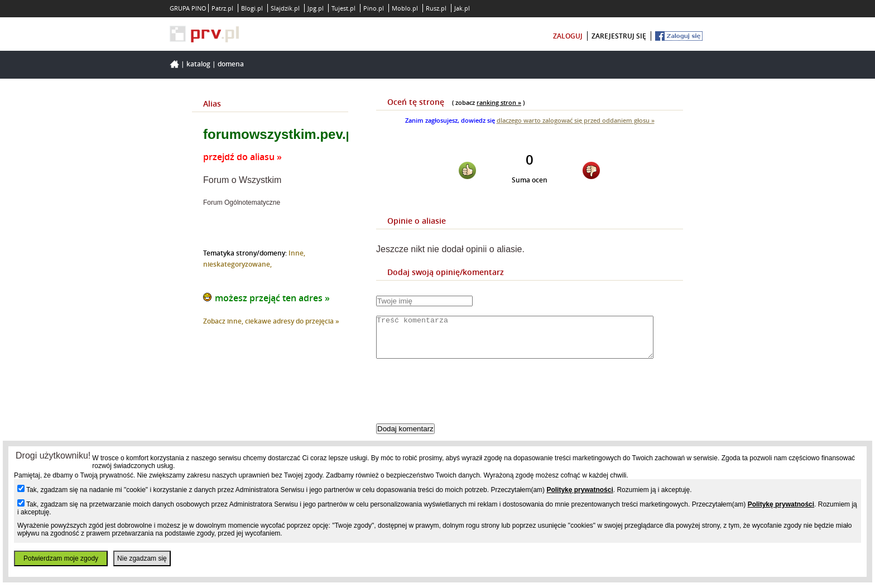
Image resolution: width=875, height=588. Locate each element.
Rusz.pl (436, 8)
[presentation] (461, 401)
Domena (231, 64)
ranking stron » (499, 102)
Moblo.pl (405, 8)
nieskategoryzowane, (237, 264)
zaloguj (568, 36)
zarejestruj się (619, 36)
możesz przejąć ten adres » (272, 298)
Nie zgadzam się (142, 558)
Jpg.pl (316, 8)
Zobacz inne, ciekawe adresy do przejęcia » (271, 321)
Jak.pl (462, 8)
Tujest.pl (343, 8)
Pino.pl (374, 8)
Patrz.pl (222, 8)
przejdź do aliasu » (242, 157)
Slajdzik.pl (285, 8)
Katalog (198, 64)
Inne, (297, 253)
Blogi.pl (252, 8)
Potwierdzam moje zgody (61, 558)
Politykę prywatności (580, 490)
